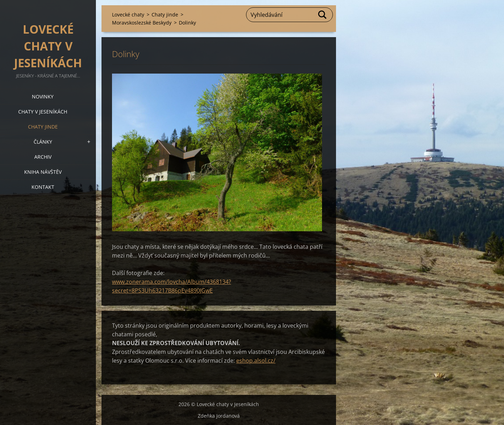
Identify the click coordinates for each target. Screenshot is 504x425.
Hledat (323, 15)
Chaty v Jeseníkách (43, 112)
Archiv (43, 157)
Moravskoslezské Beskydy (142, 23)
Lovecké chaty (128, 15)
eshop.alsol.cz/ (256, 361)
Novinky (43, 97)
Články (43, 142)
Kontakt (43, 187)
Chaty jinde (43, 127)
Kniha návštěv (43, 172)
